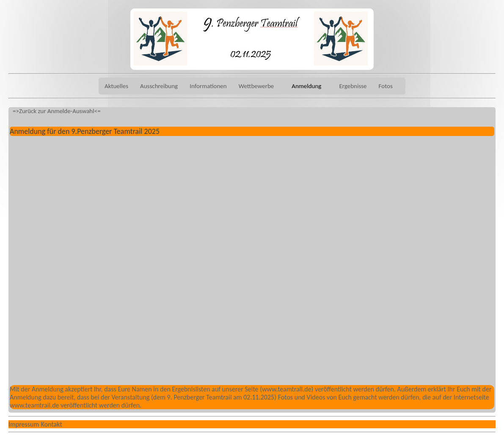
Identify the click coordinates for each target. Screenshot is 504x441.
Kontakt (52, 424)
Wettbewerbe (256, 86)
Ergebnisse (353, 86)
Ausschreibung (159, 86)
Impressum (24, 424)
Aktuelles (116, 86)
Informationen (208, 86)
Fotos (386, 86)
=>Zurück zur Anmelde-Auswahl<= (57, 111)
